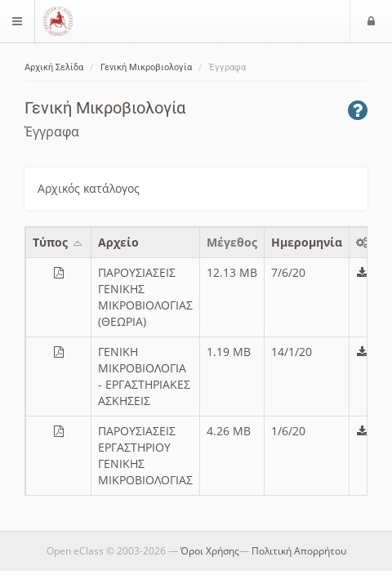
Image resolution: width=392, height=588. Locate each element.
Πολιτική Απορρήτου (299, 551)
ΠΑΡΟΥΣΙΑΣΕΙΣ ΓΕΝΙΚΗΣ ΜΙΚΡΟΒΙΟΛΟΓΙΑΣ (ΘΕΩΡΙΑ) (145, 297)
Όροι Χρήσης (210, 551)
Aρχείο (118, 242)
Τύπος (58, 242)
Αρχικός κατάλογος (89, 188)
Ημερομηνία (307, 242)
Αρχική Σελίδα (54, 67)
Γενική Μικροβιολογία (146, 67)
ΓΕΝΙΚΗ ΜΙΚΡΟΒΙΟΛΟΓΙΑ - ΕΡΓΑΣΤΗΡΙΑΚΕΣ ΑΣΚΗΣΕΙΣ (144, 376)
